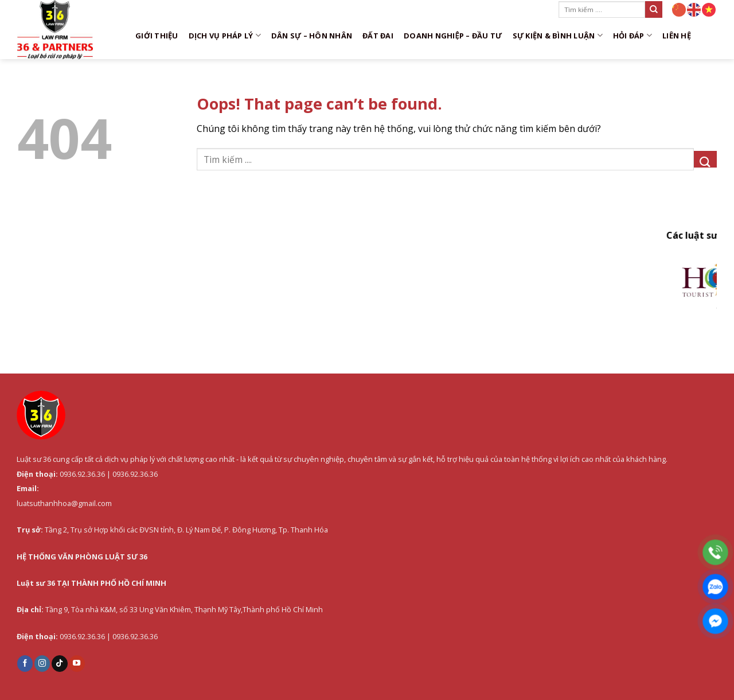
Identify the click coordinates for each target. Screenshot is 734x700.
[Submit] (654, 9)
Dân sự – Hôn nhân (312, 36)
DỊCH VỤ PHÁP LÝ (225, 35)
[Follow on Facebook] (25, 663)
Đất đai (378, 36)
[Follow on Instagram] (42, 663)
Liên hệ (677, 36)
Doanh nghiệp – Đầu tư (453, 36)
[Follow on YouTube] (77, 663)
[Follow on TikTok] (60, 663)
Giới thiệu (157, 36)
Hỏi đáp (633, 35)
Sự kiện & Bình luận (558, 35)
